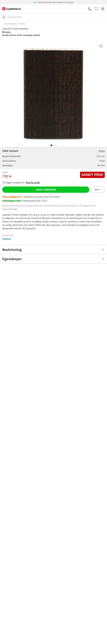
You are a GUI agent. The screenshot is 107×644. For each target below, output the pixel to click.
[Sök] (4, 17)
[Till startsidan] (11, 9)
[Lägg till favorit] (101, 46)
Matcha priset (33, 183)
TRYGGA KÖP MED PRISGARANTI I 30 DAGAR (55, 2)
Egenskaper (53, 259)
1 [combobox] (98, 190)
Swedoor (7, 239)
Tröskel (22, 24)
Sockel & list (11, 24)
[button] (53, 158)
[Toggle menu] (103, 9)
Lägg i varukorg (46, 190)
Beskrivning (53, 250)
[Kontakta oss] (90, 9)
